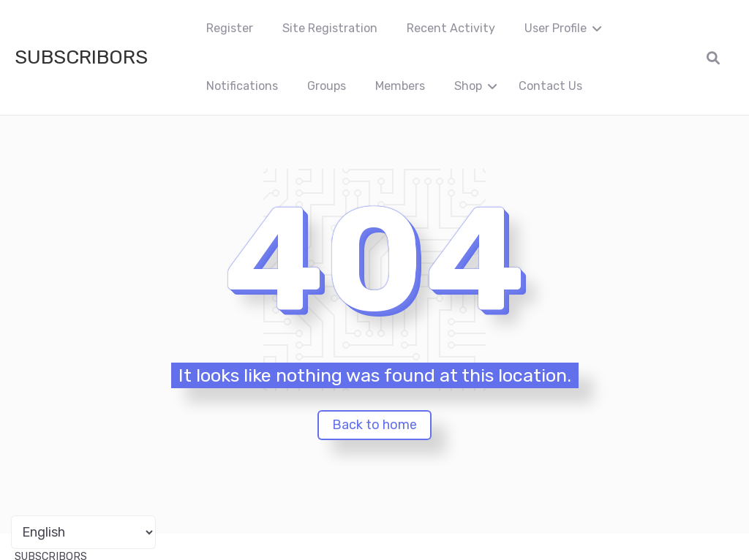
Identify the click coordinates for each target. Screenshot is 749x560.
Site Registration (330, 28)
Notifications (242, 86)
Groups (327, 86)
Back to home (374, 425)
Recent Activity (451, 28)
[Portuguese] (83, 532)
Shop (468, 86)
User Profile (556, 28)
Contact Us (550, 86)
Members (400, 86)
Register (230, 28)
